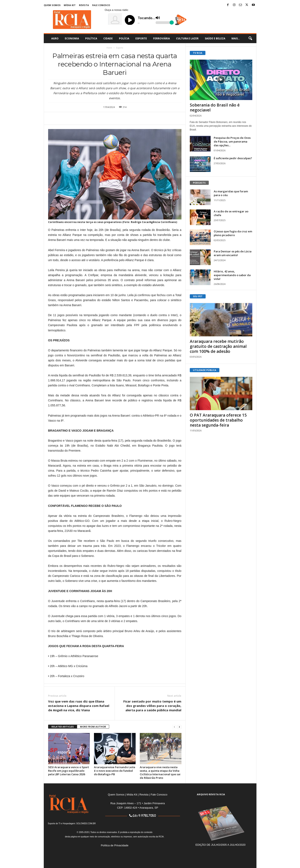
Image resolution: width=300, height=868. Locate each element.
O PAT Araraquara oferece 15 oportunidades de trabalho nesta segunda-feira (218, 420)
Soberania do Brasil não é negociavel (215, 108)
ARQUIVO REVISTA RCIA (211, 794)
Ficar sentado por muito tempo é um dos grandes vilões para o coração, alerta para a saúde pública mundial (152, 706)
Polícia (124, 38)
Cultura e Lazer (187, 38)
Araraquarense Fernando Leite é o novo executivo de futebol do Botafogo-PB (115, 771)
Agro (55, 38)
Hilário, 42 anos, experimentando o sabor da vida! (232, 275)
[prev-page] (174, 727)
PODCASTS (199, 183)
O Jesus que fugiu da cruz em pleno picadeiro (233, 233)
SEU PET (198, 296)
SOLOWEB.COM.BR (86, 824)
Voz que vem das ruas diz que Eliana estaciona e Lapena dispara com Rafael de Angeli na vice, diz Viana (79, 706)
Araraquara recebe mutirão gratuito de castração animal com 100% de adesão (218, 346)
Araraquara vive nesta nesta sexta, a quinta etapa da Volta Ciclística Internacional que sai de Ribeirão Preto (160, 772)
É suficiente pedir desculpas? (233, 158)
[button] (250, 39)
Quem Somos (52, 5)
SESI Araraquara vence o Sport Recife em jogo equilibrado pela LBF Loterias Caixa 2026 (69, 771)
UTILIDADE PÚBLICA (205, 370)
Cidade (108, 38)
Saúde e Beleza (215, 38)
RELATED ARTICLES (63, 727)
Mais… (236, 38)
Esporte (141, 38)
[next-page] (179, 727)
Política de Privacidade (115, 845)
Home (109, 48)
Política (91, 38)
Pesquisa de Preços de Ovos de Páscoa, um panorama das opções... (232, 142)
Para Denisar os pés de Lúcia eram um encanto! (233, 253)
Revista (84, 5)
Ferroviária (161, 38)
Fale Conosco (101, 5)
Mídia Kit (70, 5)
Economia (72, 38)
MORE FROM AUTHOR (93, 727)
